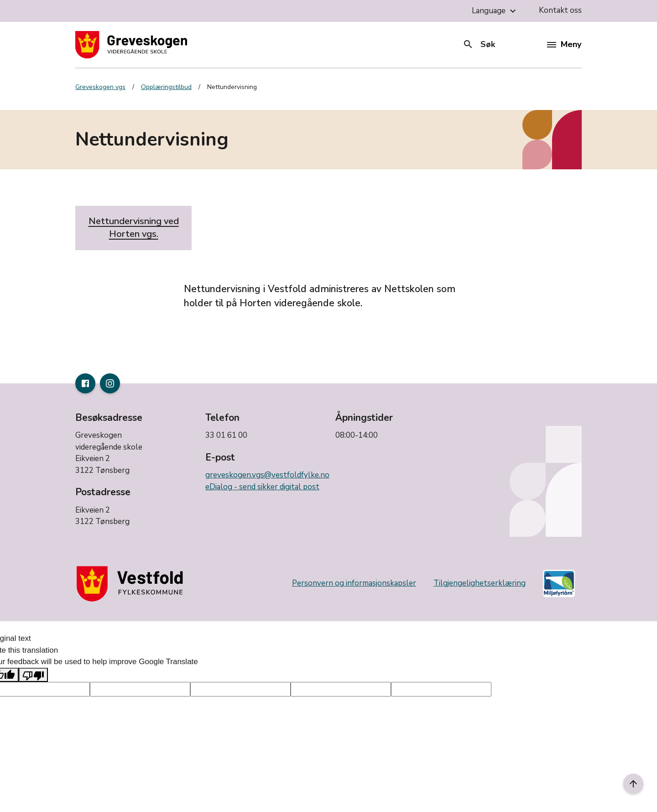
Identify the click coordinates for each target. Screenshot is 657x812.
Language (495, 11)
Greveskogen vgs (100, 87)
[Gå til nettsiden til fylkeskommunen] (132, 584)
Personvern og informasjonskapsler (354, 583)
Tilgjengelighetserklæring (480, 583)
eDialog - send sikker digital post (262, 487)
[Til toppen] (633, 784)
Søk (479, 44)
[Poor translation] (33, 675)
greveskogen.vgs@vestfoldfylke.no (267, 475)
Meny (564, 44)
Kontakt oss (560, 10)
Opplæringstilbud (166, 87)
